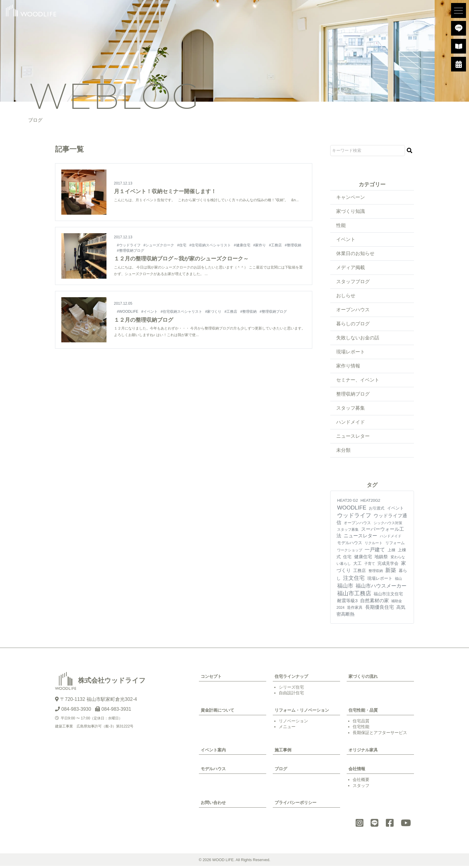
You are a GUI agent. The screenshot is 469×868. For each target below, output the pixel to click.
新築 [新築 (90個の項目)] (391, 573)
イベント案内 (213, 752)
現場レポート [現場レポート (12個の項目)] (380, 580)
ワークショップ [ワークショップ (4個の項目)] (350, 552)
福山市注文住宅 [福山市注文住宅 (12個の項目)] (388, 596)
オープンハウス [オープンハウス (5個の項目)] (357, 525)
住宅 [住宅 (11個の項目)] (347, 559)
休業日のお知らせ (355, 254)
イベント (346, 240)
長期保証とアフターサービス (380, 735)
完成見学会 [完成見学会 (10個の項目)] (388, 565)
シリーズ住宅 (291, 689)
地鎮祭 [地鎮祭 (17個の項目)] (381, 559)
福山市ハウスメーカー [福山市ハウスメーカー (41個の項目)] (381, 588)
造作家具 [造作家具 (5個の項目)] (355, 610)
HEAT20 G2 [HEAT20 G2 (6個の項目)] (348, 503)
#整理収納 (293, 245)
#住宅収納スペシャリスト (210, 245)
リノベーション (293, 723)
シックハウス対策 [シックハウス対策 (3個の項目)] (388, 525)
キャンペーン (351, 197)
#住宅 (182, 245)
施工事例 (283, 752)
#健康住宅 (242, 245)
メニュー (287, 729)
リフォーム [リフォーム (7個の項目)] (395, 545)
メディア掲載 (351, 268)
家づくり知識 (351, 211)
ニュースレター (353, 438)
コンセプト (211, 678)
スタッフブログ (353, 282)
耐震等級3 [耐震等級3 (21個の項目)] (347, 603)
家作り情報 (348, 367)
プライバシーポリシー (296, 805)
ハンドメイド (351, 424)
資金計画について (217, 712)
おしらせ (346, 296)
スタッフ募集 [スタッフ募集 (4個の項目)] (348, 532)
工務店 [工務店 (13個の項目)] (360, 573)
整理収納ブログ (353, 395)
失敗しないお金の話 (358, 339)
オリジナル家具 (363, 752)
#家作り (260, 245)
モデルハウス (213, 771)
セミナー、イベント (358, 381)
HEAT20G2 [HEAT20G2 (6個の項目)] (370, 503)
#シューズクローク (159, 245)
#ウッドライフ (129, 245)
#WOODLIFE (128, 312)
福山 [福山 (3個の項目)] (398, 581)
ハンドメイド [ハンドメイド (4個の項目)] (391, 539)
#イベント (150, 312)
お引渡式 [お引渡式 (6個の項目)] (377, 510)
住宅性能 (361, 729)
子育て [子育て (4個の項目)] (370, 566)
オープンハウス (353, 311)
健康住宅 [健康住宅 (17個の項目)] (363, 559)
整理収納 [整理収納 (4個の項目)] (376, 573)
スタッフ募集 (351, 410)
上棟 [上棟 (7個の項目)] (392, 552)
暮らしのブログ (353, 325)
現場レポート (351, 353)
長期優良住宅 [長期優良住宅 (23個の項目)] (380, 609)
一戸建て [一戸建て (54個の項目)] (375, 552)
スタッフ (361, 788)
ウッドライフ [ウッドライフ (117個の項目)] (354, 517)
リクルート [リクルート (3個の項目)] (374, 545)
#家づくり (214, 312)
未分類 (343, 452)
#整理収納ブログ (131, 250)
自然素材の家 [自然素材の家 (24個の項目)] (374, 603)
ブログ (281, 771)
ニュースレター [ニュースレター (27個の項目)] (360, 538)
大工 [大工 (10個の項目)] (357, 565)
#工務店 (276, 245)
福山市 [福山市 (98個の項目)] (345, 588)
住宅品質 (361, 723)
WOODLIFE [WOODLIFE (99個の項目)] (352, 510)
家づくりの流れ (363, 678)
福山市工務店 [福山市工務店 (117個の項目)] (354, 595)
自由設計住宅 (291, 695)
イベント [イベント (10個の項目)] (395, 510)
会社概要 (361, 782)
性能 (341, 226)
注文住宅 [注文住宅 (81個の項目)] (354, 580)
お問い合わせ (213, 805)
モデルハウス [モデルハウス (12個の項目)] (350, 545)
